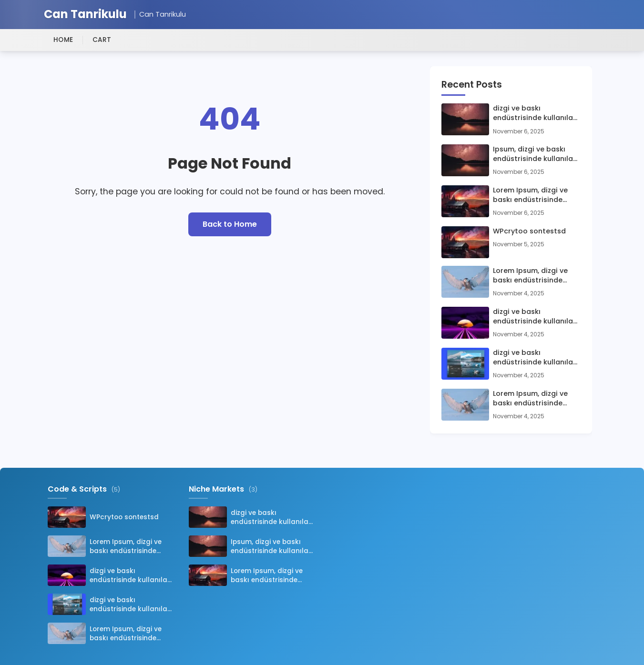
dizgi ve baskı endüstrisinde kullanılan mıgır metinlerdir (535, 113)
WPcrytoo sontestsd (529, 231)
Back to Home (230, 224)
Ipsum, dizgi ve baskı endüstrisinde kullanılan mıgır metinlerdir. (535, 154)
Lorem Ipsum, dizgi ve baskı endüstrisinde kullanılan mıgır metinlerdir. (530, 195)
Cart (102, 40)
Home (63, 40)
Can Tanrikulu (85, 15)
